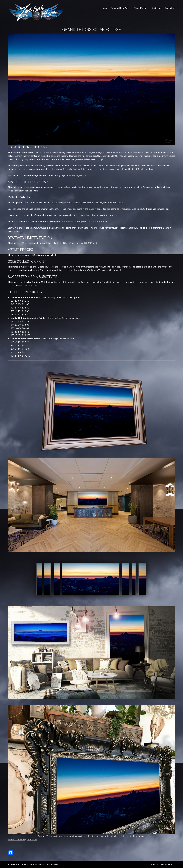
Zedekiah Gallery (54, 836)
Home (105, 8)
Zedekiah (157, 8)
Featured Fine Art (119, 8)
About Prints (140, 8)
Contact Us (170, 8)
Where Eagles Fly (77, 175)
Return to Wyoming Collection (22, 840)
